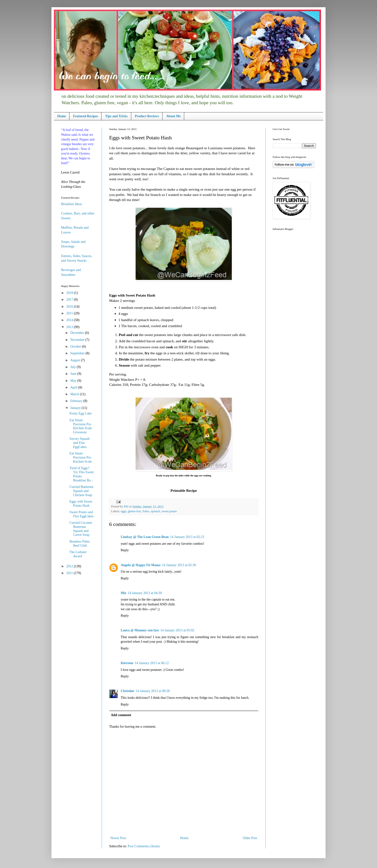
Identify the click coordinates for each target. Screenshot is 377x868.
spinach (155, 511)
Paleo (146, 511)
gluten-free (135, 511)
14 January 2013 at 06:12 (152, 663)
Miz (123, 593)
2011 (70, 573)
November (78, 340)
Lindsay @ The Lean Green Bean (145, 537)
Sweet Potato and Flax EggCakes (82, 514)
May (74, 381)
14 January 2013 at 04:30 (145, 593)
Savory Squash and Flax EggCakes (80, 443)
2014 (70, 320)
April (74, 387)
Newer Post (118, 838)
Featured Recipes (86, 116)
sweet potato (169, 511)
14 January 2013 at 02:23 (187, 537)
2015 (70, 313)
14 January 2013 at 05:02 (177, 630)
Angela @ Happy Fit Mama (141, 565)
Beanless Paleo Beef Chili (80, 544)
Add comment (121, 715)
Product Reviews (147, 116)
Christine (127, 691)
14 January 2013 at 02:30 (179, 565)
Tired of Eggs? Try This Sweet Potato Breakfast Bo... (82, 474)
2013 (70, 327)
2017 (70, 300)
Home (62, 116)
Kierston (127, 663)
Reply (125, 550)
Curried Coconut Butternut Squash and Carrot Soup (81, 529)
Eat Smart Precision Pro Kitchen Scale (81, 457)
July (73, 367)
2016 (70, 307)
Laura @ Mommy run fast (140, 630)
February (77, 401)
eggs (123, 511)
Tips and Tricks (116, 116)
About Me (173, 116)
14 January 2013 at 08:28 (153, 691)
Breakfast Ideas (72, 204)
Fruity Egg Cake (81, 413)
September (78, 353)
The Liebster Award (78, 554)
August (75, 360)
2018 (70, 293)
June (74, 374)
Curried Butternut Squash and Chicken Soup (81, 491)
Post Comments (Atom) (144, 846)
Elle (126, 506)
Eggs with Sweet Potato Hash (81, 504)
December (78, 333)
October (76, 347)
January (76, 408)
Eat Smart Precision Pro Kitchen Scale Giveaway (81, 426)
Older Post (250, 838)
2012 (70, 566)
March (75, 394)
